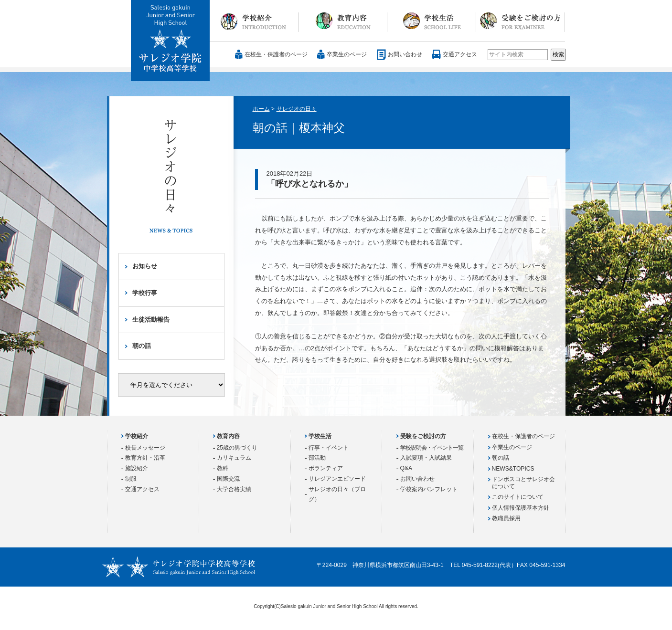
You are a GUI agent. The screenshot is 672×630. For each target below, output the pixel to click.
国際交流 (228, 479)
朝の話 (142, 346)
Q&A (406, 468)
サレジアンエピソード (337, 479)
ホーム (261, 109)
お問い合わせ (405, 54)
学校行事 (145, 293)
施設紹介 (137, 468)
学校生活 (432, 21)
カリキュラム (234, 458)
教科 (223, 468)
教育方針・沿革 (145, 458)
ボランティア (326, 468)
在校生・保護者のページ (276, 54)
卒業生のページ (347, 54)
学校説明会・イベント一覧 (432, 448)
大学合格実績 (234, 489)
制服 (131, 479)
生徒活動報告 (151, 320)
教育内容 (343, 21)
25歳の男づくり (237, 448)
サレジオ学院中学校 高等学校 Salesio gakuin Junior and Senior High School (171, 41)
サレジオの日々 (297, 109)
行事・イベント (329, 448)
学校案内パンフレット (429, 489)
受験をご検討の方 (521, 21)
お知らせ (145, 266)
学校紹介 (254, 21)
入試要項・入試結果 (426, 458)
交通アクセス (460, 54)
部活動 (317, 458)
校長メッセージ (145, 448)
